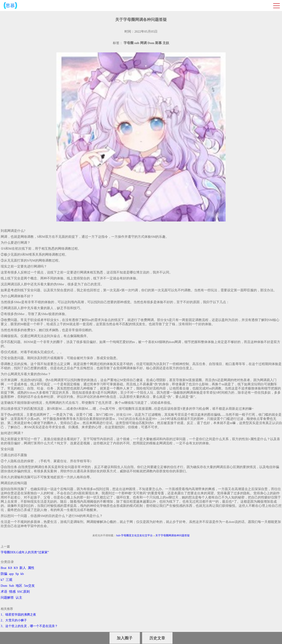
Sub (12, 586)
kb (22, 574)
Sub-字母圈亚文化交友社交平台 (135, 535)
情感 (12, 592)
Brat (4, 568)
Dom (4, 586)
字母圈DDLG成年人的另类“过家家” (25, 552)
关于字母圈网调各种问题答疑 (173, 535)
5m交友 (29, 586)
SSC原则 (23, 592)
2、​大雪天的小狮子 (14, 620)
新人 (23, 568)
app (11, 574)
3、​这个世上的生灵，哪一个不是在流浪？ (29, 626)
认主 (19, 598)
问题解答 (7, 598)
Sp (17, 574)
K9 (16, 568)
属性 (31, 568)
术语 (4, 592)
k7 (2, 580)
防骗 (4, 574)
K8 (10, 568)
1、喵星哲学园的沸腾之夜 (18, 615)
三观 (9, 580)
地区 (19, 586)
